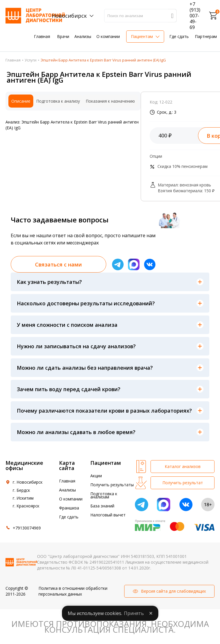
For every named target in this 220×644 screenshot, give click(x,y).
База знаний (102, 506)
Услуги (31, 60)
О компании (108, 36)
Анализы (83, 36)
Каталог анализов (183, 466)
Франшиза (69, 508)
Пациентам (142, 36)
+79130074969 (27, 528)
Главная (42, 36)
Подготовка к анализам (104, 495)
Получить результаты (112, 485)
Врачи (63, 36)
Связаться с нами (58, 264)
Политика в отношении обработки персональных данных (73, 591)
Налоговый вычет (108, 515)
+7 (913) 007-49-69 (195, 16)
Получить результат (183, 483)
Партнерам (206, 36)
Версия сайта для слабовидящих (173, 591)
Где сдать (179, 36)
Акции (96, 476)
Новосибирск (69, 16)
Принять (134, 613)
